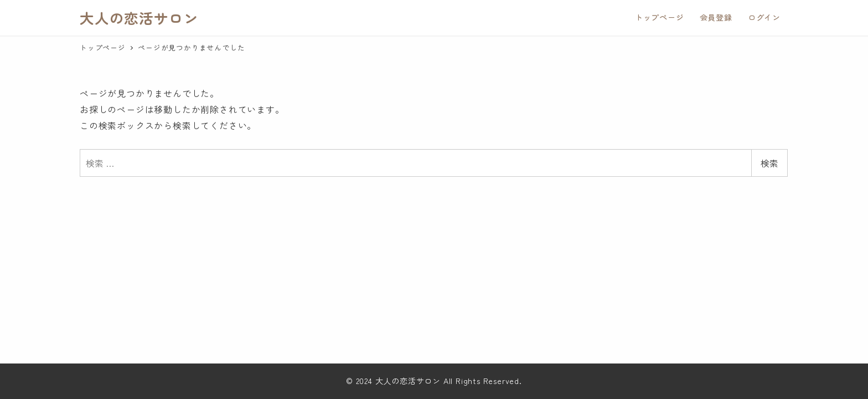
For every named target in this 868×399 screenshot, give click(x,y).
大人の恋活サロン (139, 17)
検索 (769, 163)
